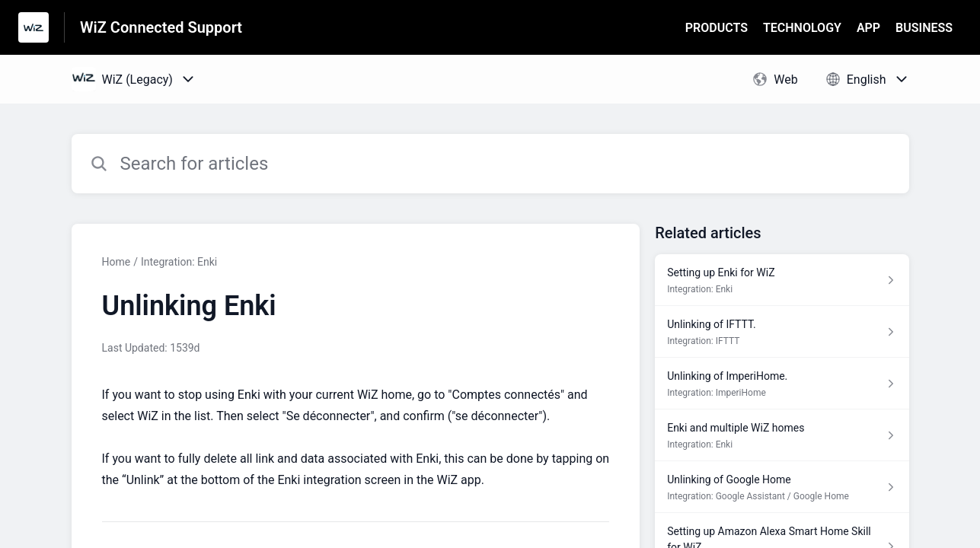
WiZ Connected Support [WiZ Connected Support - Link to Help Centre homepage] (161, 27)
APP (868, 28)
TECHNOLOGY (802, 28)
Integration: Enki (179, 262)
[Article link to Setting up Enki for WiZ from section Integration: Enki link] (782, 280)
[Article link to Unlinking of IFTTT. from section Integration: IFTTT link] (782, 332)
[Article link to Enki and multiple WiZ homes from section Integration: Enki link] (782, 435)
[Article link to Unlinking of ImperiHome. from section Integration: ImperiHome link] (782, 384)
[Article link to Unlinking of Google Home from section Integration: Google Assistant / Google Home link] (782, 487)
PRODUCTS (717, 28)
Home (117, 262)
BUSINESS (924, 28)
